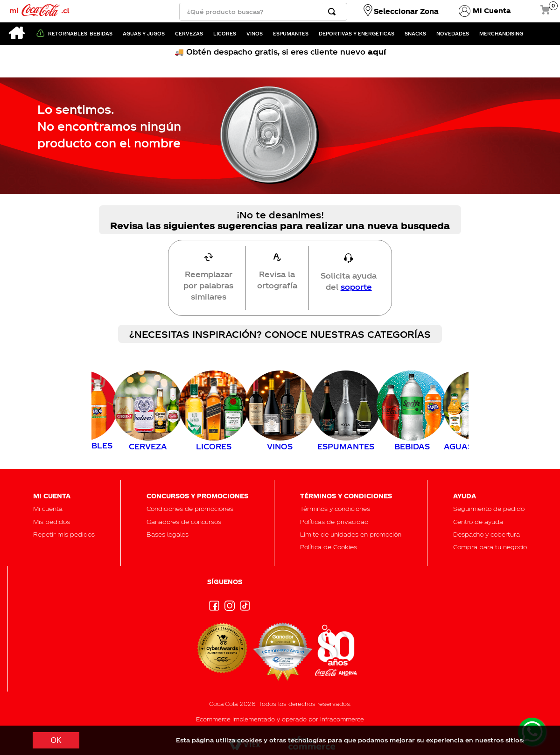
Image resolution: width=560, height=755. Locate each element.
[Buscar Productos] (334, 12)
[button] (489, 508)
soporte (356, 287)
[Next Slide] (460, 411)
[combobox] (263, 12)
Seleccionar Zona (406, 11)
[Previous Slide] (100, 411)
